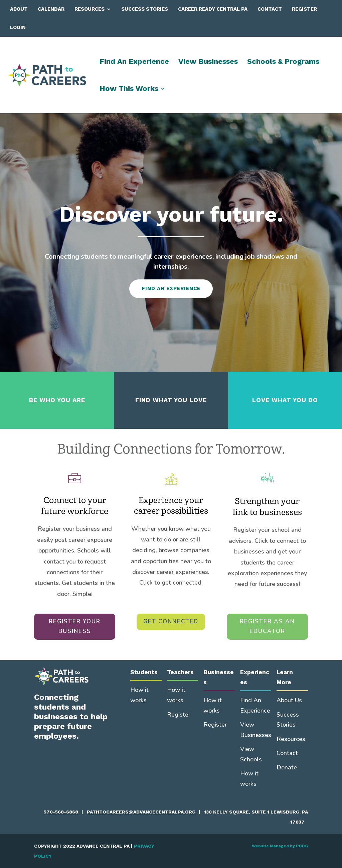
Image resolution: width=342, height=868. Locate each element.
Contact (270, 9)
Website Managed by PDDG (280, 846)
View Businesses (208, 62)
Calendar (51, 9)
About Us (289, 700)
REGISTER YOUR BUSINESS (75, 626)
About (19, 9)
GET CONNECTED (171, 622)
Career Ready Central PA (213, 9)
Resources (90, 9)
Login (18, 27)
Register (304, 9)
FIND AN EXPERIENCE (171, 288)
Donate (287, 767)
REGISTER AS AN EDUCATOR (267, 626)
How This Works (129, 89)
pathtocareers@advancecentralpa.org (141, 812)
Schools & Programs (283, 62)
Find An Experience (134, 62)
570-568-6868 (61, 812)
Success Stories (145, 9)
